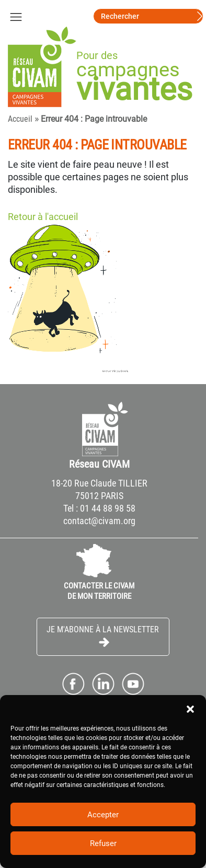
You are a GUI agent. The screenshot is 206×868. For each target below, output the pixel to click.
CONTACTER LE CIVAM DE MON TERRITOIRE (99, 591)
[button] (190, 708)
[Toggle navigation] (16, 16)
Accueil (20, 119)
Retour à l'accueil (43, 217)
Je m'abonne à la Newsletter (103, 636)
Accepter (103, 815)
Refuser (103, 843)
